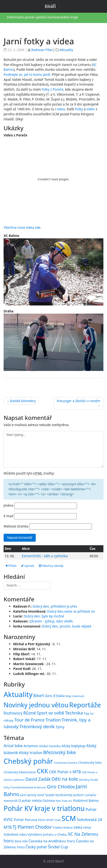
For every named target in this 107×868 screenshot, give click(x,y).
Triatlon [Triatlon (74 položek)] (53, 720)
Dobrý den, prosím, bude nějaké (67, 626)
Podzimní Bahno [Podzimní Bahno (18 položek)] (86, 801)
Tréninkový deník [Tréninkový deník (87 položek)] (37, 726)
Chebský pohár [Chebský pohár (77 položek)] (28, 761)
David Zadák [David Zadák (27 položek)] (38, 779)
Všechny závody (51, 566)
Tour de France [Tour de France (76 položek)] (29, 720)
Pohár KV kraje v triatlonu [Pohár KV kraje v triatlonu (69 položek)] (44, 808)
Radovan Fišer (42, 50)
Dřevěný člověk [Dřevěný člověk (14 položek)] (88, 780)
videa (61, 109)
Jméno (9, 505)
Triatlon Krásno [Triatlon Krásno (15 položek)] (62, 827)
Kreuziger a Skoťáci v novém (79, 401)
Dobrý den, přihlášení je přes (55, 606)
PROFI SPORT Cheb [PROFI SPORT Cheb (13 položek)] (49, 820)
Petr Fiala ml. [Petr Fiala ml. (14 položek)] (64, 801)
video (91, 109)
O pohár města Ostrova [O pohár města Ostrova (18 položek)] (37, 801)
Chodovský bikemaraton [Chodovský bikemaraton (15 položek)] (20, 772)
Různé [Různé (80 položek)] (30, 713)
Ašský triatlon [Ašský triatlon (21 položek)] (31, 753)
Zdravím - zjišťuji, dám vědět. (51, 621)
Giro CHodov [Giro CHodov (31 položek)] (61, 787)
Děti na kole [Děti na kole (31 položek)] (65, 779)
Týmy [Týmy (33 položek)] (60, 727)
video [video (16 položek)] (23, 834)
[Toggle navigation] (53, 6)
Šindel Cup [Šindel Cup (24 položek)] (58, 847)
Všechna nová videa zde (22, 227)
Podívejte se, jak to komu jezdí (27, 74)
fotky (79, 109)
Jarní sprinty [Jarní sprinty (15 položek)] (28, 795)
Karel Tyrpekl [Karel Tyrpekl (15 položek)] (46, 795)
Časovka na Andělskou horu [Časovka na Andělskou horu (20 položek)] (52, 841)
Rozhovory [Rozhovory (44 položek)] (13, 713)
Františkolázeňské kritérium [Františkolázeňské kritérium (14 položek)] (28, 787)
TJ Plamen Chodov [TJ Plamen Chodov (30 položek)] (32, 827)
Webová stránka (16, 526)
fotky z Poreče (53, 89)
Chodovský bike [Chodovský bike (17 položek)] (90, 762)
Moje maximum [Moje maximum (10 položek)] (75, 696)
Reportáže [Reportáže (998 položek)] (85, 705)
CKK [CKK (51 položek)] (43, 771)
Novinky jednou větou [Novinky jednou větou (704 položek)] (36, 705)
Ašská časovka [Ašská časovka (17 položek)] (50, 746)
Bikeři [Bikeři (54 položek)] (39, 695)
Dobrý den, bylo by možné (44, 616)
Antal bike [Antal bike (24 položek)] (13, 746)
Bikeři (60, 861)
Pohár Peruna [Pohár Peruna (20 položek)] (25, 820)
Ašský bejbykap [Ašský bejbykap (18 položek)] (73, 746)
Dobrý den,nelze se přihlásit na (71, 611)
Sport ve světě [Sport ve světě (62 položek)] (50, 713)
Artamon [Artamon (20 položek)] (31, 746)
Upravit (28, 566)
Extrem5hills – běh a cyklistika (45, 556)
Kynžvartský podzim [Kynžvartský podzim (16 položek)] (70, 795)
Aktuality (66, 50)
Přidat (11, 566)
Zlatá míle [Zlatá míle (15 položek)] (21, 841)
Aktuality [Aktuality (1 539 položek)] (18, 694)
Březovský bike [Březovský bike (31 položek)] (59, 752)
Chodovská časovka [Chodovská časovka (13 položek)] (66, 763)
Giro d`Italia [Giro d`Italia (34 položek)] (55, 696)
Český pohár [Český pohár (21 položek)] (36, 847)
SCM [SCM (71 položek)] (69, 818)
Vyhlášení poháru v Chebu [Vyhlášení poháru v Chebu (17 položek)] (47, 834)
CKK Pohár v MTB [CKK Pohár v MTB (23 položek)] (65, 772)
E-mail (8, 516)
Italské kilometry (23, 401)
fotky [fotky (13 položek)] (7, 787)
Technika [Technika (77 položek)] (74, 713)
